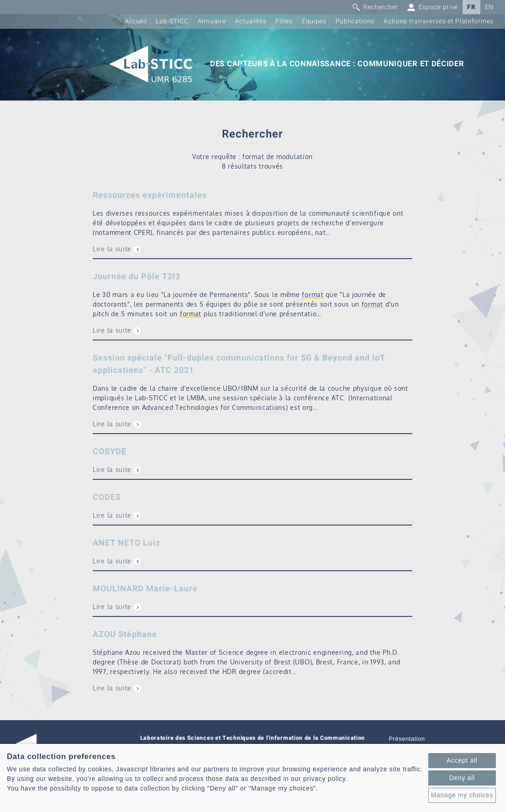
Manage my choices (462, 795)
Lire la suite (112, 249)
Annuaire (212, 21)
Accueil (136, 21)
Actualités (250, 21)
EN (489, 7)
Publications (355, 21)
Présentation (407, 739)
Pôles (284, 21)
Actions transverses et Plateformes (439, 21)
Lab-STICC (172, 21)
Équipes (314, 21)
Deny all (462, 778)
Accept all (462, 760)
